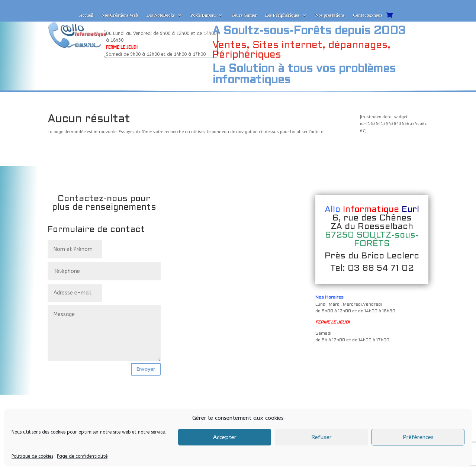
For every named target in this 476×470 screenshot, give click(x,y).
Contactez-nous (368, 15)
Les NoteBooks (160, 15)
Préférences (418, 437)
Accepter (225, 437)
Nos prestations (330, 15)
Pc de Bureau (203, 15)
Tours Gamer (244, 15)
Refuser (321, 437)
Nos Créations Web (120, 15)
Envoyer (146, 369)
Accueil (86, 15)
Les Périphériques (282, 15)
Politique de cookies (32, 456)
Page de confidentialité (82, 456)
